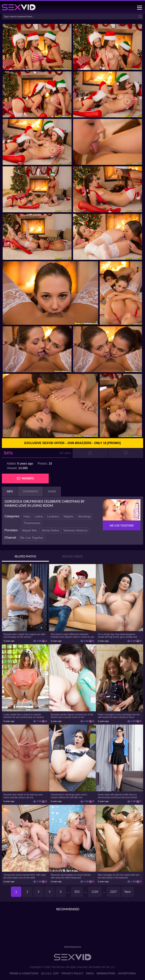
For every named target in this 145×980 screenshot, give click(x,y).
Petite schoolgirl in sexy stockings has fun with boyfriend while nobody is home (119, 716)
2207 (113, 892)
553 (77, 892)
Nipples (68, 516)
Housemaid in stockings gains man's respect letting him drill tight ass (69, 796)
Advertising (127, 973)
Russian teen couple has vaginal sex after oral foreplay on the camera (25, 636)
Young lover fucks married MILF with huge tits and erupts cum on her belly (25, 876)
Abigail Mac (30, 530)
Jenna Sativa (50, 530)
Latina (39, 516)
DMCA (90, 973)
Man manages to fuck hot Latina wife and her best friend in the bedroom (118, 876)
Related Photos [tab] (25, 557)
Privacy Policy (72, 973)
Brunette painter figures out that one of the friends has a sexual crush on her (72, 716)
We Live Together (32, 538)
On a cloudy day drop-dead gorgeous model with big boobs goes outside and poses (117, 636)
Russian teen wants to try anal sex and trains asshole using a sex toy (23, 796)
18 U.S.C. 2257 (50, 973)
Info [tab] (10, 491)
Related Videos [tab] (73, 557)
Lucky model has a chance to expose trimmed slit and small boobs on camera (24, 716)
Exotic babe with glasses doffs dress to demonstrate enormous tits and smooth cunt (117, 796)
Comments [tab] (30, 491)
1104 (95, 892)
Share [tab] (52, 491)
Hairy (27, 516)
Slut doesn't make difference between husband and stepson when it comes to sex (72, 636)
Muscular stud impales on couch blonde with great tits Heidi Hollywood (71, 876)
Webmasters (106, 973)
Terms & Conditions (24, 973)
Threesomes (32, 523)
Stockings (84, 516)
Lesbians (53, 516)
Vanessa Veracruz (75, 530)
